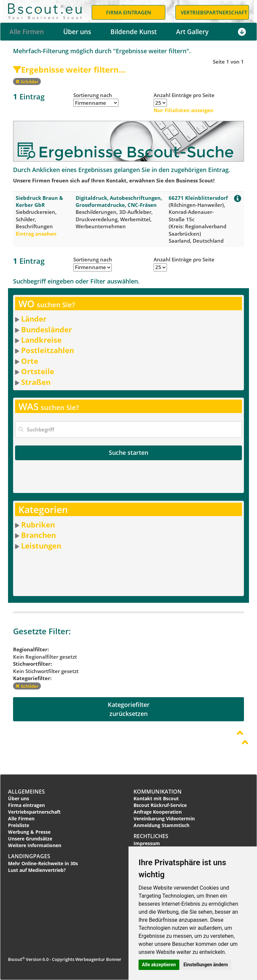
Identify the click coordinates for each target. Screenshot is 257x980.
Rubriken (38, 524)
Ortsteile (38, 371)
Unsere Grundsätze (30, 839)
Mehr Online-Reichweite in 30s (43, 863)
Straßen (36, 382)
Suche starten (128, 453)
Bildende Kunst (134, 32)
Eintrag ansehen (36, 234)
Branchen (38, 535)
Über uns (77, 32)
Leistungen (41, 546)
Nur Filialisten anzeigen (184, 110)
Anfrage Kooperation (158, 812)
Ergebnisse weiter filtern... (69, 69)
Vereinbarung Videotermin (164, 819)
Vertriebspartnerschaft (34, 812)
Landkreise (41, 340)
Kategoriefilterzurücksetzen (129, 709)
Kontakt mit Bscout (156, 798)
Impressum (147, 843)
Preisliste (19, 825)
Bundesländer (47, 329)
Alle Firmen (27, 32)
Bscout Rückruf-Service (160, 805)
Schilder (27, 82)
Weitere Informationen (35, 845)
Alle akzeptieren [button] (159, 965)
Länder (34, 319)
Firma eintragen (26, 805)
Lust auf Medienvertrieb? (37, 870)
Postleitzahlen (48, 350)
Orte (30, 361)
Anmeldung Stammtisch (161, 825)
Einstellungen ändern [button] (206, 965)
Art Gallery (192, 32)
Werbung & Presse (29, 832)
